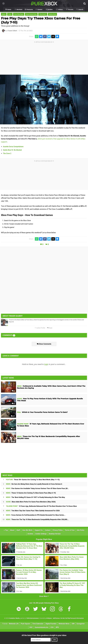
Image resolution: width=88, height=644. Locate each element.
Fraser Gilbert (12, 31)
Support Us (39, 530)
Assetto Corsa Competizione (13, 147)
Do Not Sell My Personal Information (72, 618)
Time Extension (38, 624)
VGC (31, 627)
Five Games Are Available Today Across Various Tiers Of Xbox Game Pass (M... (37, 488)
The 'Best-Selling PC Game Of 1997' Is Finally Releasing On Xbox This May (35, 497)
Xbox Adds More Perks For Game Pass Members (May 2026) (31, 502)
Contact (48, 530)
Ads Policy (81, 530)
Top (6, 530)
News (4, 14)
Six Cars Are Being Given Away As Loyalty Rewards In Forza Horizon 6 (34, 484)
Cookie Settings (41, 534)
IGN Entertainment (33, 618)
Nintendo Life (14, 624)
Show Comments (44, 344)
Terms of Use (70, 530)
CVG (52, 627)
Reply (50, 328)
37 (13, 416)
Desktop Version (55, 534)
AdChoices (56, 618)
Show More (44, 596)
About (12, 530)
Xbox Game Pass (31, 14)
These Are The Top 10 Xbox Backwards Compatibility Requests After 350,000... (37, 519)
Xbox (10, 14)
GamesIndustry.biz (42, 627)
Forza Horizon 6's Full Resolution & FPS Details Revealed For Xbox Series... (36, 515)
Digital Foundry (51, 624)
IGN (73, 624)
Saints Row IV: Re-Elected (12, 150)
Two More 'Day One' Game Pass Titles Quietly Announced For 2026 (33, 511)
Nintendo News (64, 624)
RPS (57, 627)
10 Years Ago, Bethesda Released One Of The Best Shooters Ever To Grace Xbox (41, 506)
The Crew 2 (43, 14)
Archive (30, 534)
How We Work (27, 530)
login (46, 364)
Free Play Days (19, 14)
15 (13, 429)
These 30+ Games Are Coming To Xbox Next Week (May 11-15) (33, 480)
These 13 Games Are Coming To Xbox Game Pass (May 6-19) (31, 493)
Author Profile (40, 328)
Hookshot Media (14, 618)
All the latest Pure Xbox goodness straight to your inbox (44, 635)
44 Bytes (49, 618)
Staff (18, 530)
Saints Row (52, 14)
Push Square (25, 624)
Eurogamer (81, 624)
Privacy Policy (58, 530)
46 (13, 441)
